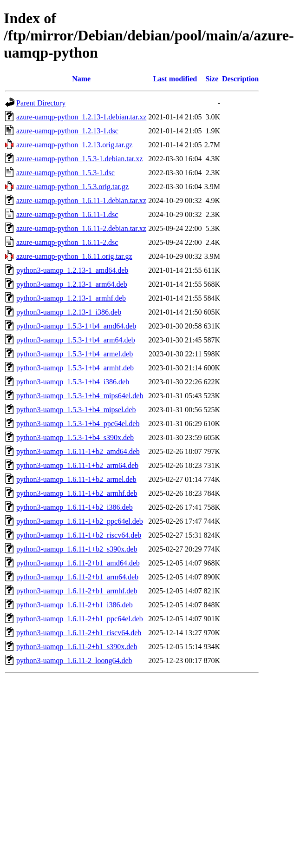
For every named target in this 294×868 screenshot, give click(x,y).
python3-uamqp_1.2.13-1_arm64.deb (72, 284)
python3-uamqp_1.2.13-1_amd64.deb (72, 270)
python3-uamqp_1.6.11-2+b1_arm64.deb (77, 577)
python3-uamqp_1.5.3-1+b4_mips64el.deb (80, 396)
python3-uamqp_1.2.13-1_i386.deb (69, 312)
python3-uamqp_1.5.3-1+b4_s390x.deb (75, 437)
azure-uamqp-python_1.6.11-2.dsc (67, 242)
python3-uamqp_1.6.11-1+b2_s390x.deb (77, 549)
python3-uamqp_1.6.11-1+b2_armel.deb (76, 479)
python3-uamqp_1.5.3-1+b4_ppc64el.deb (78, 424)
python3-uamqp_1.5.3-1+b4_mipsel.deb (76, 410)
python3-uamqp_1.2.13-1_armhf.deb (71, 298)
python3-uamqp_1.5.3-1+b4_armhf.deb (75, 368)
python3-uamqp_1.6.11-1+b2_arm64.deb (77, 465)
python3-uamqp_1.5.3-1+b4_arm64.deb (76, 340)
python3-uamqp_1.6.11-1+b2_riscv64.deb (79, 535)
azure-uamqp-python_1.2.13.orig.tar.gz (74, 145)
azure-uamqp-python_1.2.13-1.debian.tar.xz (81, 117)
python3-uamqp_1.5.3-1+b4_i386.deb (73, 382)
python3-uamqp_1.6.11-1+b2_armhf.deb (77, 493)
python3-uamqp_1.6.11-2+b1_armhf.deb (77, 591)
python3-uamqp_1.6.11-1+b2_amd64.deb (78, 451)
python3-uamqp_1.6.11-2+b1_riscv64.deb (79, 633)
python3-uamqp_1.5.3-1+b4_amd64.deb (76, 326)
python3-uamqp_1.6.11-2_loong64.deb (74, 661)
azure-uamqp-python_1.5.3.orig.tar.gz (72, 187)
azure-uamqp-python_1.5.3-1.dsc (65, 173)
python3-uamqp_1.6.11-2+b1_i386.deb (75, 605)
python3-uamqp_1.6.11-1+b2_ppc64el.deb (80, 521)
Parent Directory (41, 103)
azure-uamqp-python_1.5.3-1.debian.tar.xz (79, 159)
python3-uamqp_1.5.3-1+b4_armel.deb (75, 354)
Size (212, 79)
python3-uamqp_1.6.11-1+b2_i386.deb (75, 507)
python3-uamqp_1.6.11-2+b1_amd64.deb (78, 563)
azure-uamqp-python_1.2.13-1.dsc (67, 131)
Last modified (175, 79)
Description (240, 79)
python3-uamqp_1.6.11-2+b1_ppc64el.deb (80, 619)
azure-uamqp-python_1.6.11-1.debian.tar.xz (81, 201)
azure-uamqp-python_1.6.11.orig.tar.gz (74, 256)
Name (81, 79)
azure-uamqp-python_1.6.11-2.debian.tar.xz (81, 228)
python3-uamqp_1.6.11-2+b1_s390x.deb (77, 647)
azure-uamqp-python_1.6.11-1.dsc (67, 214)
